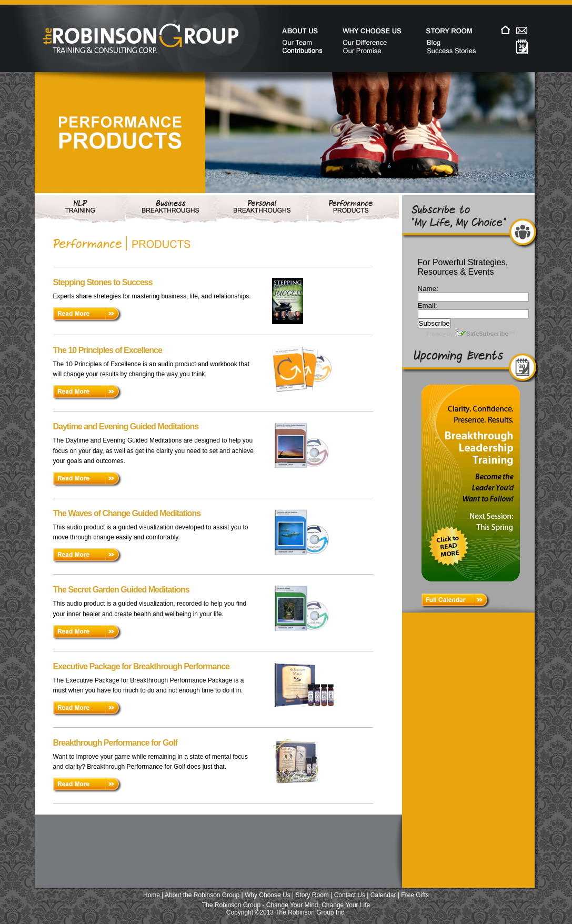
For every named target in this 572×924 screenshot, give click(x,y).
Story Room (312, 895)
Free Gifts (415, 895)
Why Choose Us (268, 895)
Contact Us (350, 895)
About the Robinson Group (202, 895)
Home (152, 895)
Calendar (383, 895)
